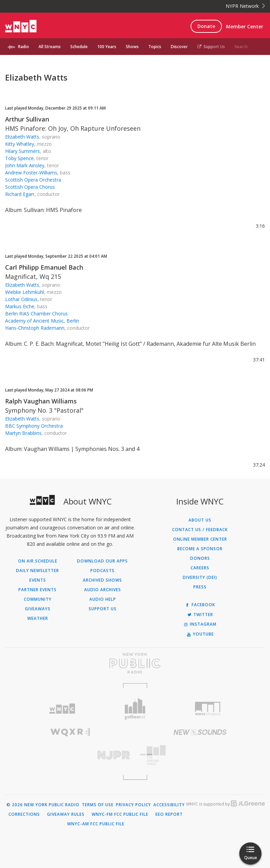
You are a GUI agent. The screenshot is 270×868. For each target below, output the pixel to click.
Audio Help (103, 599)
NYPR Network (245, 6)
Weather (38, 618)
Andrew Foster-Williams (31, 173)
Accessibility (169, 805)
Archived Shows (102, 580)
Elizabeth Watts (22, 137)
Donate (206, 26)
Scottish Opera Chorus (30, 187)
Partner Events (37, 590)
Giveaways (38, 609)
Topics (155, 47)
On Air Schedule (38, 561)
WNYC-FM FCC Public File (120, 814)
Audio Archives (103, 590)
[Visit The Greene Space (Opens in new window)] (200, 755)
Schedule (79, 47)
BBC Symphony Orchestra (34, 426)
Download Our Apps (102, 561)
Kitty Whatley (20, 144)
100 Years (107, 47)
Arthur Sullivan (27, 119)
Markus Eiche (20, 306)
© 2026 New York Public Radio (43, 805)
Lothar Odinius (21, 299)
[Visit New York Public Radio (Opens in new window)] (135, 663)
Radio (24, 47)
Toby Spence (19, 158)
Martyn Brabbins (23, 433)
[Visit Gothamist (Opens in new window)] (135, 709)
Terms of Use (98, 805)
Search (241, 47)
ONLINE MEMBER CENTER (200, 539)
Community (38, 599)
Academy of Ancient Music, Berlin (42, 321)
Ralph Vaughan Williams (41, 401)
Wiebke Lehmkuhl (25, 292)
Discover (179, 47)
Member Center (245, 26)
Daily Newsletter (37, 571)
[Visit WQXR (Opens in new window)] (70, 732)
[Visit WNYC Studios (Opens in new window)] (208, 709)
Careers (200, 568)
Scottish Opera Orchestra (33, 180)
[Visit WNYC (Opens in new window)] (62, 709)
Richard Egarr (20, 194)
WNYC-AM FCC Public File (96, 824)
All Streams (50, 47)
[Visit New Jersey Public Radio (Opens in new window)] (70, 755)
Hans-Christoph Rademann (35, 328)
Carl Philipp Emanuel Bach (44, 267)
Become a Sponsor (200, 549)
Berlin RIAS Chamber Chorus (36, 314)
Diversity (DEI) (200, 578)
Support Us (211, 47)
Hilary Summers (22, 151)
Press (200, 587)
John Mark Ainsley (25, 165)
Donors (200, 558)
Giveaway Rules (66, 814)
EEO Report (169, 814)
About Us (200, 520)
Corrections (24, 814)
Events (38, 580)
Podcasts (102, 571)
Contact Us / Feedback (200, 530)
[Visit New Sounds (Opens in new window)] (200, 732)
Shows (132, 47)
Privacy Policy (133, 805)
